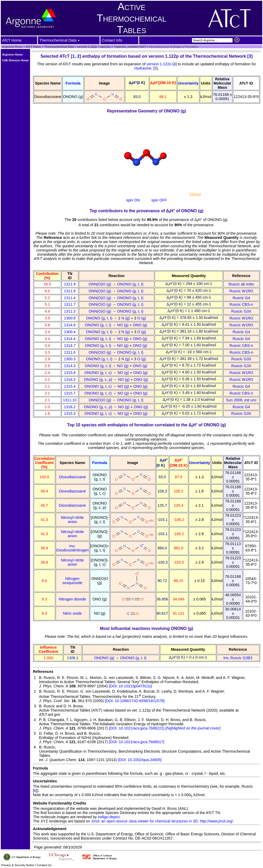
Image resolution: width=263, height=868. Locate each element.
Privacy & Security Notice (18, 865)
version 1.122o (159, 64)
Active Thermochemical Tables (131, 18)
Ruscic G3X (241, 311)
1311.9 (70, 284)
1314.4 (70, 339)
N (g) (126, 318)
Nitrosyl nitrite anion (72, 520)
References (43, 672)
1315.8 (70, 373)
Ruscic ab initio (241, 284)
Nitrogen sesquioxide (72, 581)
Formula (73, 83)
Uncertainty (188, 83)
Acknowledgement (50, 829)
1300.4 (70, 332)
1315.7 (70, 393)
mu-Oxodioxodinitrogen (72, 548)
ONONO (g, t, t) (131, 284)
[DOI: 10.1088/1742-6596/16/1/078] (135, 701)
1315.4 (70, 386)
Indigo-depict (109, 817)
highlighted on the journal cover (193, 728)
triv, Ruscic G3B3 (238, 658)
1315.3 (70, 413)
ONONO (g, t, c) (98, 373)
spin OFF (159, 200)
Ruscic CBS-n (241, 304)
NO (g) (123, 325)
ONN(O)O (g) (100, 284)
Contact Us (44, 865)
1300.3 (70, 359)
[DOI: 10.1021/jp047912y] (130, 686)
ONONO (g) (105, 658)
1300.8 (70, 318)
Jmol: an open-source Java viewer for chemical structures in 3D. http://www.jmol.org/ (162, 821)
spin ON (133, 200)
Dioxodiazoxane (72, 477)
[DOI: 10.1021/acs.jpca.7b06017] (137, 742)
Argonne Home (12, 47)
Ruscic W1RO (241, 291)
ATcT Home (33, 47)
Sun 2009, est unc (241, 400)
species (105, 47)
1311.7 (70, 304)
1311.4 (70, 298)
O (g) (142, 318)
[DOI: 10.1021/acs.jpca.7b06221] (137, 728)
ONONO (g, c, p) (98, 379)
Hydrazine (143, 68)
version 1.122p (87, 47)
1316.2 (70, 407)
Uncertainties (45, 781)
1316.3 (70, 379)
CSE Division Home (15, 60)
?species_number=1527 (130, 47)
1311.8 (70, 291)
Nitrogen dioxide (72, 599)
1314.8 (70, 325)
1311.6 (70, 352)
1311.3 (70, 311)
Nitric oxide (72, 613)
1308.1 (73, 658)
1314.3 (70, 366)
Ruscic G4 (241, 298)
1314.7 (70, 346)
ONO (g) (140, 325)
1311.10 (70, 400)
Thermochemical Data (59, 47)
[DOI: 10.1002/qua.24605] (140, 760)
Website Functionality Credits (60, 803)
